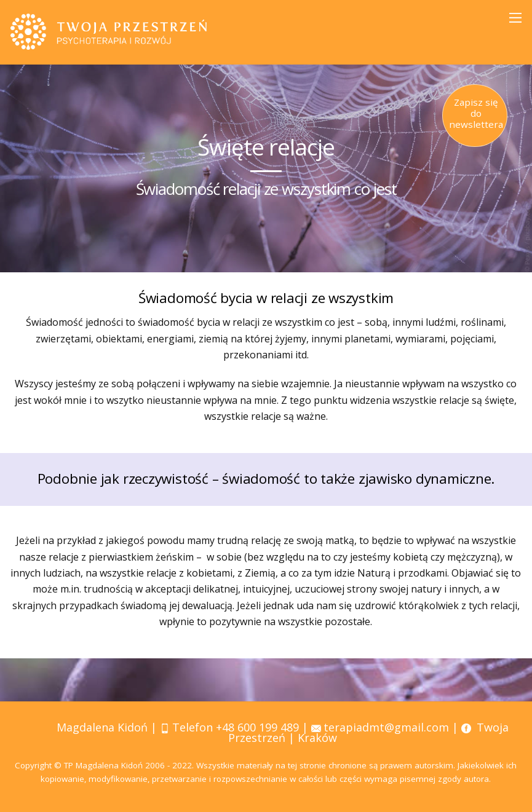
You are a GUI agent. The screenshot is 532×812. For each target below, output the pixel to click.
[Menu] (515, 17)
